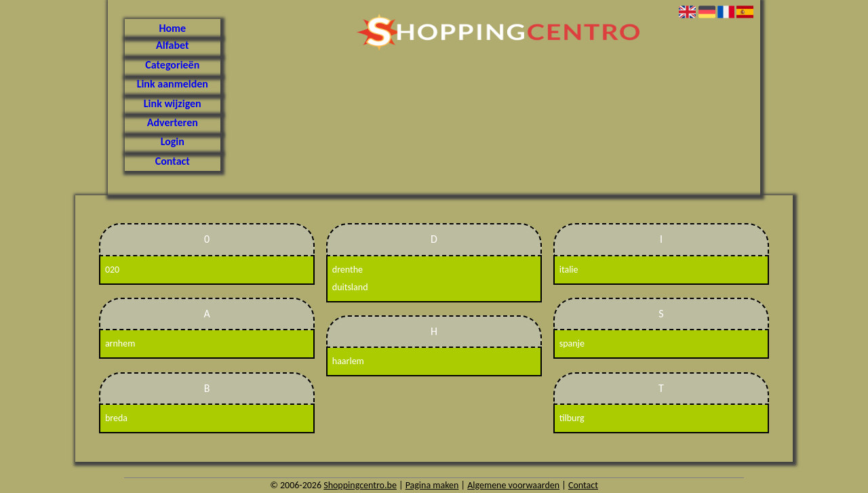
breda (116, 418)
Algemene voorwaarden (513, 485)
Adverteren (173, 122)
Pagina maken (432, 485)
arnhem (120, 343)
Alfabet (172, 45)
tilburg (572, 418)
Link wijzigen (173, 103)
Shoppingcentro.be (360, 485)
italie (569, 270)
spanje (572, 343)
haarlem (348, 361)
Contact (173, 161)
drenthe (348, 270)
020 (112, 270)
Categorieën (172, 65)
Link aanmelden (173, 84)
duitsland (350, 287)
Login (173, 141)
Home (172, 28)
